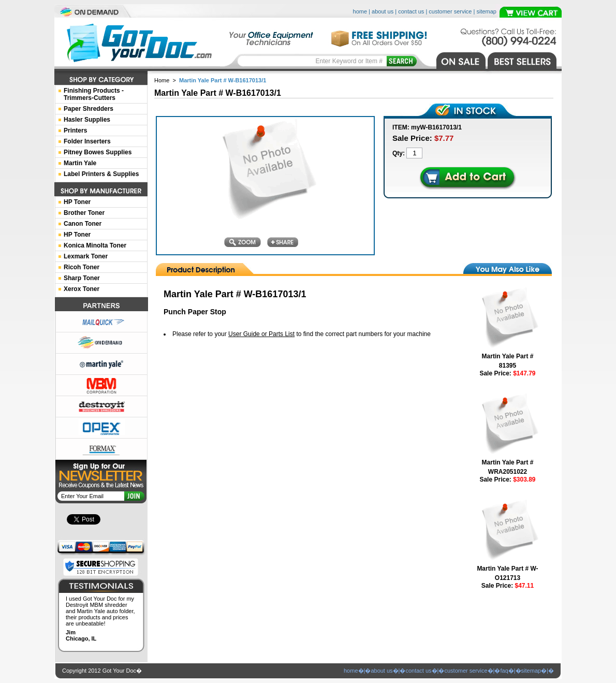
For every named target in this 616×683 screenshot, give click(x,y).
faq (504, 671)
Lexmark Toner (86, 256)
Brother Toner (84, 213)
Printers (75, 130)
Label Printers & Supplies (101, 174)
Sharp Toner (82, 278)
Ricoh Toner (82, 267)
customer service (450, 11)
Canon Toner (83, 224)
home (360, 11)
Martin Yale (80, 163)
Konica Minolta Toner (95, 245)
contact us (411, 11)
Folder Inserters (87, 141)
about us (383, 11)
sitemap (486, 11)
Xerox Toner (82, 289)
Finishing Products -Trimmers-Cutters (94, 94)
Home (162, 80)
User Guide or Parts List (261, 334)
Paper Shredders (89, 109)
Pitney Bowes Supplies (98, 152)
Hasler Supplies (87, 120)
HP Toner (77, 202)
